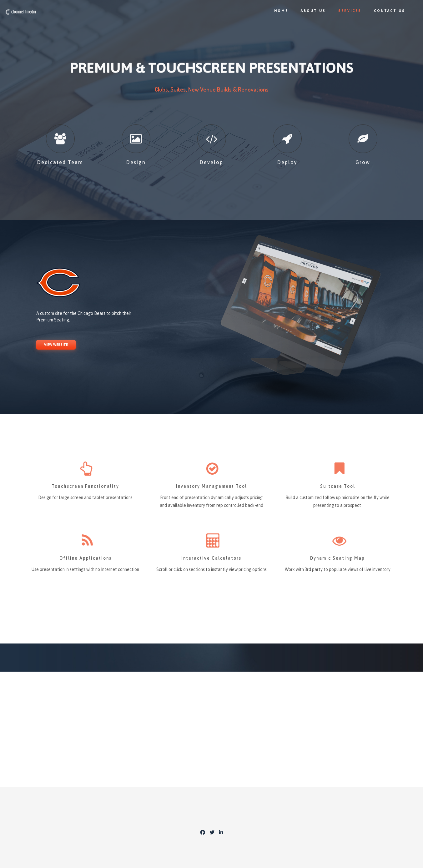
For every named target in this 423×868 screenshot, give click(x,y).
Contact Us (385, 11)
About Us (309, 11)
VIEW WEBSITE (56, 345)
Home (277, 11)
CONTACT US (212, 725)
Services (346, 11)
